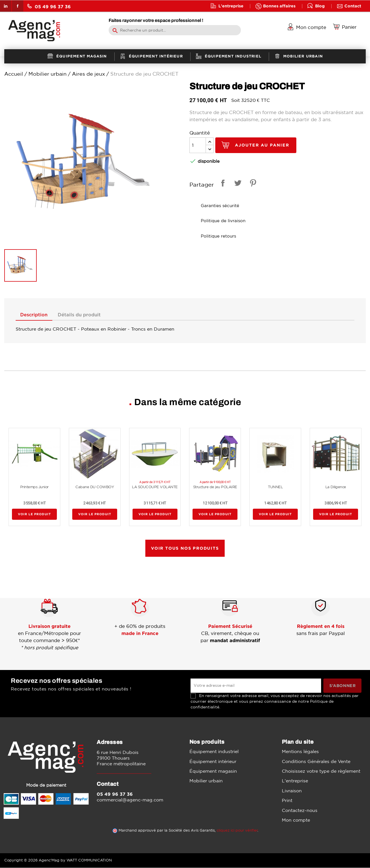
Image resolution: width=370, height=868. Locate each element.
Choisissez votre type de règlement (321, 771)
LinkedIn (6, 6)
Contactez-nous (300, 811)
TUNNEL (275, 487)
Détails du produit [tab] (84, 315)
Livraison (292, 791)
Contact (353, 6)
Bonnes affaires (279, 6)
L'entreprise (231, 6)
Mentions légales (300, 752)
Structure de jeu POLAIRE (215, 487)
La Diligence (336, 487)
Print (287, 801)
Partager (222, 184)
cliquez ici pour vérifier (237, 831)
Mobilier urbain (206, 781)
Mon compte (296, 820)
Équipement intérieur (213, 762)
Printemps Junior (34, 487)
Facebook (18, 6)
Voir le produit (34, 514)
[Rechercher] (175, 30)
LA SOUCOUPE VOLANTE (155, 487)
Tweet (237, 184)
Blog (320, 6)
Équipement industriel (214, 752)
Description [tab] (35, 315)
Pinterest (252, 184)
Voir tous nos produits (185, 548)
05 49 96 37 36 (49, 6)
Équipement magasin (213, 771)
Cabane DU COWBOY (95, 487)
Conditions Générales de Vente (316, 762)
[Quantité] (198, 145)
